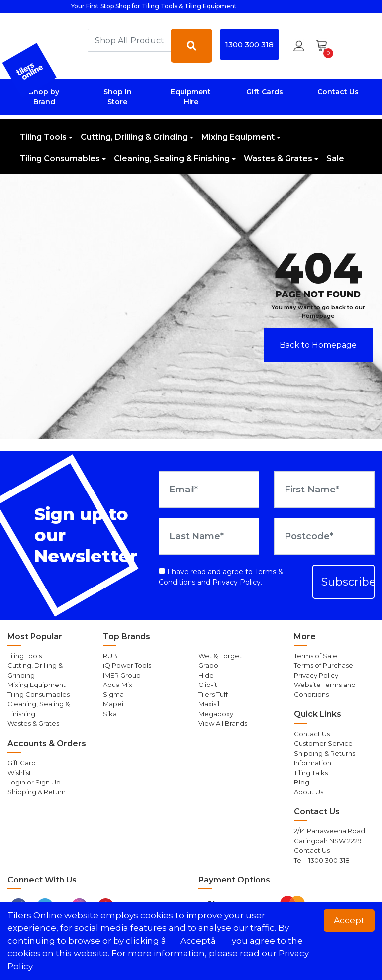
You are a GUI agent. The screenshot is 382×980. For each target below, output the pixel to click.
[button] (299, 46)
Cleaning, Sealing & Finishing (172, 158)
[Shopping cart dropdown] (325, 46)
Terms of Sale (316, 656)
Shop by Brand (44, 97)
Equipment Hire (191, 97)
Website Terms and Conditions (325, 689)
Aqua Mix (118, 685)
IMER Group (122, 675)
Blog (302, 782)
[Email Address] (209, 490)
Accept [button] (349, 920)
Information (313, 763)
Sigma (113, 694)
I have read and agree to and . (221, 577)
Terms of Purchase (324, 665)
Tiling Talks (311, 773)
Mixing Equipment (238, 137)
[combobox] (129, 40)
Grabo (208, 665)
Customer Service (323, 743)
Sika (110, 714)
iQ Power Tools (127, 665)
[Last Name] (209, 536)
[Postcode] (324, 536)
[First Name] (324, 490)
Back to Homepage (318, 345)
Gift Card (22, 763)
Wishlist (19, 773)
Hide (206, 675)
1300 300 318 (249, 45)
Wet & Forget (220, 656)
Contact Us (338, 92)
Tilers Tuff (213, 694)
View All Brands (223, 723)
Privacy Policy (237, 582)
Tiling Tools (43, 137)
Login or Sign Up (34, 782)
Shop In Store (118, 97)
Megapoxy (216, 714)
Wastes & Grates (278, 158)
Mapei (113, 704)
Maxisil (209, 704)
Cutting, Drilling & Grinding (134, 137)
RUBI (111, 656)
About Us (309, 792)
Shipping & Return (37, 792)
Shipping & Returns (325, 753)
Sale (335, 158)
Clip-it (208, 685)
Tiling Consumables (60, 158)
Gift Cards (265, 92)
